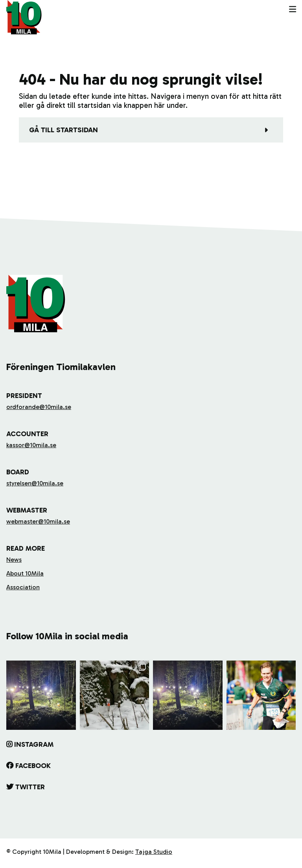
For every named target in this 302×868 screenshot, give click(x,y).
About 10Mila (25, 573)
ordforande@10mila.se (39, 407)
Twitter (30, 787)
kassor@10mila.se (31, 445)
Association (23, 587)
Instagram (34, 744)
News (14, 560)
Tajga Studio (154, 852)
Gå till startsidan (64, 130)
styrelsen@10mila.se (35, 483)
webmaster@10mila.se (38, 521)
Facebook (33, 766)
